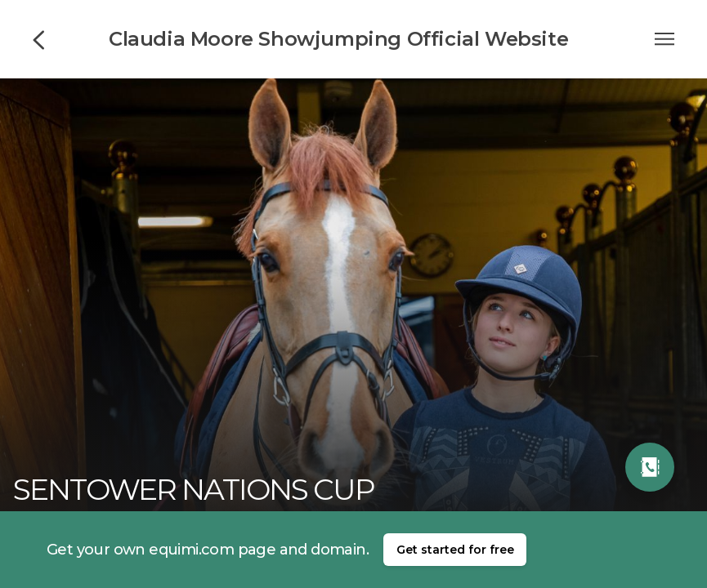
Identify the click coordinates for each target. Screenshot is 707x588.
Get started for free (455, 550)
